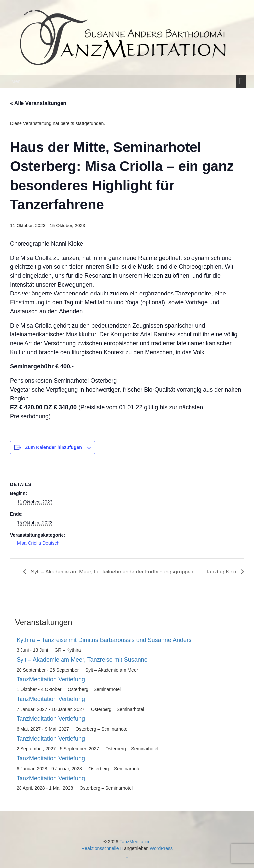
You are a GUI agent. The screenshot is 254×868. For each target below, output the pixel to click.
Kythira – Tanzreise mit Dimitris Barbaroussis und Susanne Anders (104, 640)
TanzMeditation (135, 842)
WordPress (161, 848)
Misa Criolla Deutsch (38, 543)
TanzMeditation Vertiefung (51, 679)
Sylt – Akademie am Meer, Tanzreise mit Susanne (82, 660)
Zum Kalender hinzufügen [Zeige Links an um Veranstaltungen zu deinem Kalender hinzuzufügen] (54, 447)
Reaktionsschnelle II (102, 848)
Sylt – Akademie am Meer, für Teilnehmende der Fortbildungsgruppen (111, 572)
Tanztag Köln (222, 572)
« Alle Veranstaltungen (38, 103)
